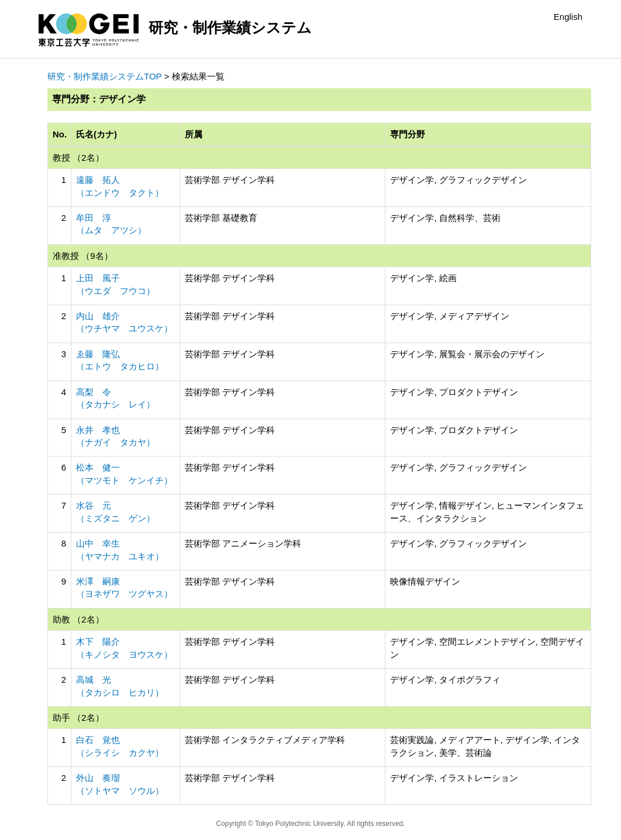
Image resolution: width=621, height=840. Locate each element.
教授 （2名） (78, 158)
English (568, 17)
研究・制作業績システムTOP (105, 76)
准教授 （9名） (83, 256)
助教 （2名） (78, 619)
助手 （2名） (78, 718)
